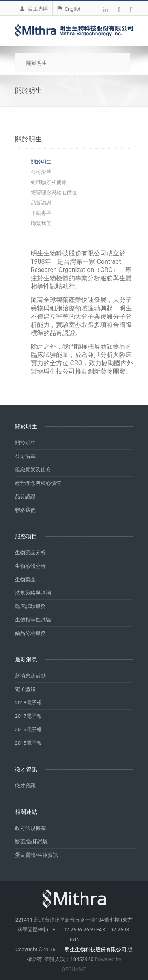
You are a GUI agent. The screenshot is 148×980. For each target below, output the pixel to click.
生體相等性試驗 (33, 620)
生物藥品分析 (30, 553)
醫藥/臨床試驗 (31, 842)
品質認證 (41, 203)
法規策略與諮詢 (33, 593)
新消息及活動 (30, 676)
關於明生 (41, 162)
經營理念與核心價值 (54, 192)
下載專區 (41, 213)
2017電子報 (28, 716)
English (69, 9)
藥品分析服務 (30, 633)
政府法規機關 (30, 828)
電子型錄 (25, 689)
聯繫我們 (41, 223)
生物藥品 (25, 579)
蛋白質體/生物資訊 (37, 855)
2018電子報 (28, 703)
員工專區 (34, 9)
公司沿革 (41, 172)
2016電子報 (28, 729)
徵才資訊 (25, 786)
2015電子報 (28, 743)
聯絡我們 (25, 510)
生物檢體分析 (30, 566)
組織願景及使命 (49, 182)
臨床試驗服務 (30, 606)
